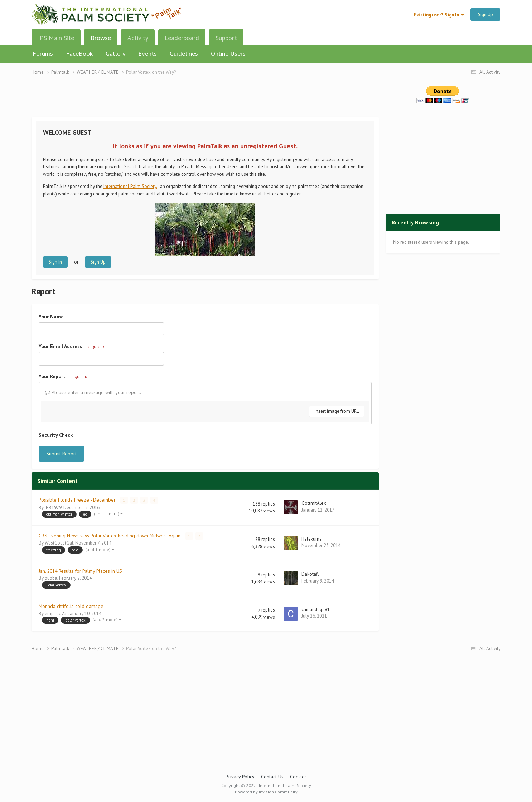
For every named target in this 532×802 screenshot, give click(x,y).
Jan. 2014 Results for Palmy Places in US (80, 571)
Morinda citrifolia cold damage (71, 606)
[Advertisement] (205, 100)
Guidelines (184, 54)
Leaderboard (182, 38)
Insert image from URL (337, 411)
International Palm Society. (130, 186)
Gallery (115, 54)
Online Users (228, 54)
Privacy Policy (240, 776)
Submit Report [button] (61, 454)
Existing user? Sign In (439, 15)
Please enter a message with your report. (93, 392)
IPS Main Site (56, 38)
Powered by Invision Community (266, 791)
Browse (101, 40)
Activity (138, 38)
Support (226, 38)
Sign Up (485, 15)
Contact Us (272, 776)
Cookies (298, 776)
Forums (43, 54)
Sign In (55, 262)
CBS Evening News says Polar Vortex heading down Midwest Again (110, 535)
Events (147, 54)
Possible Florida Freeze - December (78, 500)
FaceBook (79, 54)
